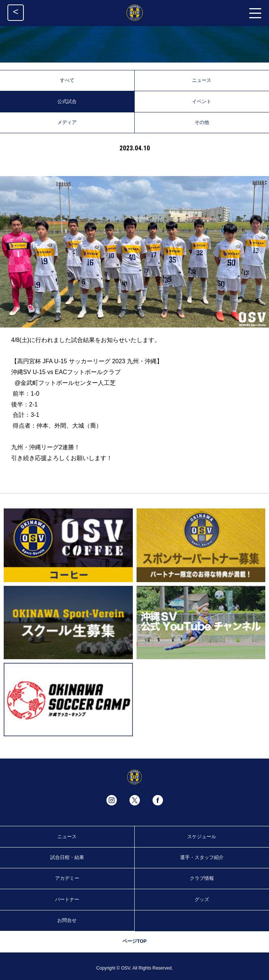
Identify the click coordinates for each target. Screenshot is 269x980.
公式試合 (67, 101)
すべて (67, 80)
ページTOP (134, 941)
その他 (202, 122)
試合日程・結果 (67, 857)
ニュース (202, 80)
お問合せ (67, 920)
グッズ (202, 899)
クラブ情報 (202, 878)
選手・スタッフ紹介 (202, 857)
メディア (67, 122)
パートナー (67, 899)
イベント (202, 101)
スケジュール (202, 837)
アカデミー (67, 878)
